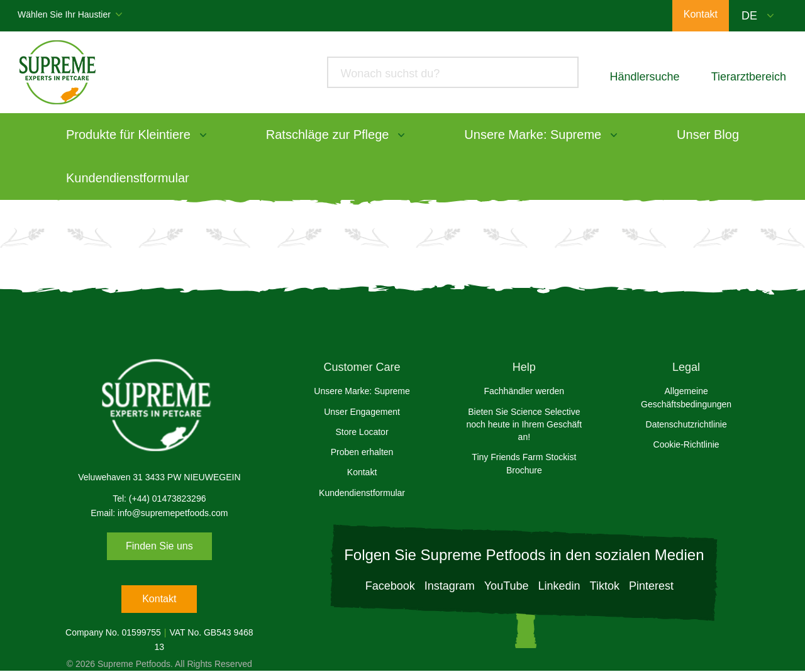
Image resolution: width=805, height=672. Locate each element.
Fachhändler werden (525, 391)
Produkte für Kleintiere (128, 135)
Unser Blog (708, 135)
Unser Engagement (362, 412)
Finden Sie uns (159, 546)
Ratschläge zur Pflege (328, 135)
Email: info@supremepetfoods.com (159, 513)
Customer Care (362, 367)
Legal (686, 367)
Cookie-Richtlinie (686, 444)
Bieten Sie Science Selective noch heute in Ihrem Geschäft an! (524, 425)
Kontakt (159, 599)
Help (524, 367)
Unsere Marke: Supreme (533, 135)
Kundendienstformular (128, 178)
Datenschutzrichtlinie (686, 424)
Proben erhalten (362, 452)
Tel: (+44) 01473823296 (159, 498)
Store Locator (362, 432)
